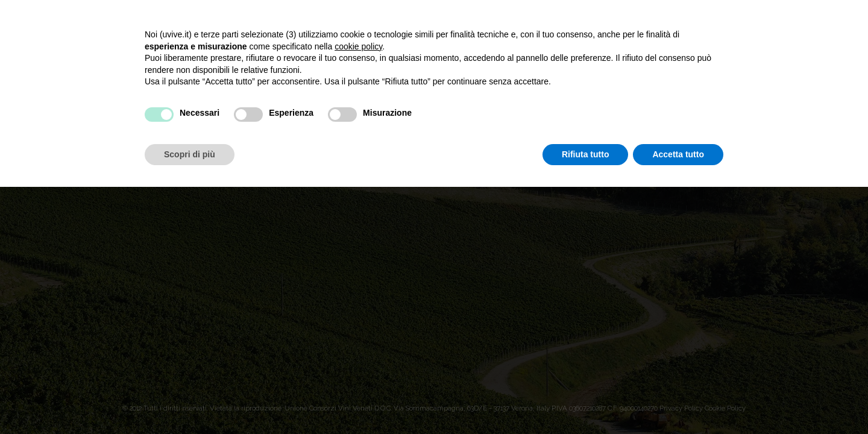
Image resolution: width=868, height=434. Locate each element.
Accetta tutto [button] (678, 154)
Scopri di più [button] (190, 154)
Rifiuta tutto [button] (586, 154)
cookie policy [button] (358, 46)
